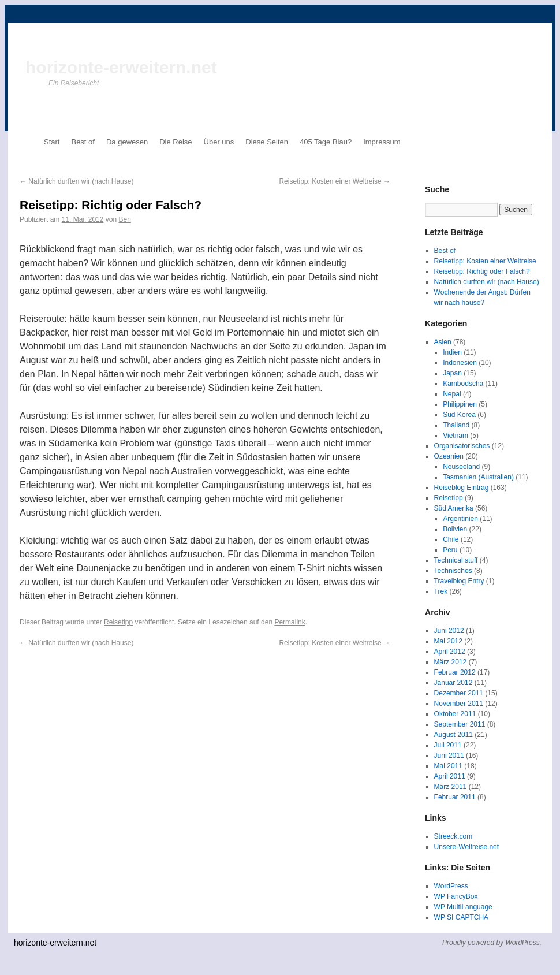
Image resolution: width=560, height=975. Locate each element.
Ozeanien (449, 456)
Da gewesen (127, 142)
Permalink (290, 622)
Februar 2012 (455, 672)
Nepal (452, 394)
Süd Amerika (454, 508)
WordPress (451, 886)
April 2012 (450, 652)
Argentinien (460, 519)
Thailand (456, 425)
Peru (450, 550)
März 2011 (451, 787)
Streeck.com (453, 836)
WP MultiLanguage (463, 907)
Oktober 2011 (455, 714)
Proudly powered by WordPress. (492, 943)
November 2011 (459, 704)
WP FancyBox (456, 896)
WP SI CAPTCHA (461, 917)
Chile (451, 539)
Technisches (453, 571)
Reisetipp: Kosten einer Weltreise (335, 181)
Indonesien (460, 363)
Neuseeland (461, 467)
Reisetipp (118, 622)
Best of (83, 142)
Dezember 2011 (459, 693)
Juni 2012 (449, 631)
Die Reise (176, 142)
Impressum (382, 142)
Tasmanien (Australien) (478, 477)
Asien (443, 342)
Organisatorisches (462, 446)
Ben (124, 219)
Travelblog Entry (459, 581)
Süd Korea (459, 415)
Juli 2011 (448, 745)
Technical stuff (456, 560)
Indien (452, 352)
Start (52, 142)
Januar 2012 (453, 683)
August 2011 (453, 735)
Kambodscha (463, 384)
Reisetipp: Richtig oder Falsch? (482, 271)
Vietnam (456, 436)
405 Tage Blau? (326, 142)
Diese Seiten (267, 142)
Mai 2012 (448, 641)
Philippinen (460, 404)
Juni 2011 (449, 756)
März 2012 (451, 662)
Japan (452, 373)
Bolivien (455, 529)
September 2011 (460, 724)
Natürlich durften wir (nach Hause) (76, 181)
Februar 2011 (455, 797)
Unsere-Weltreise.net (467, 847)
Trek (441, 591)
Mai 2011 (448, 766)
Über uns (219, 142)
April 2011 (450, 776)
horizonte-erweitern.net (121, 67)
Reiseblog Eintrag (462, 487)
